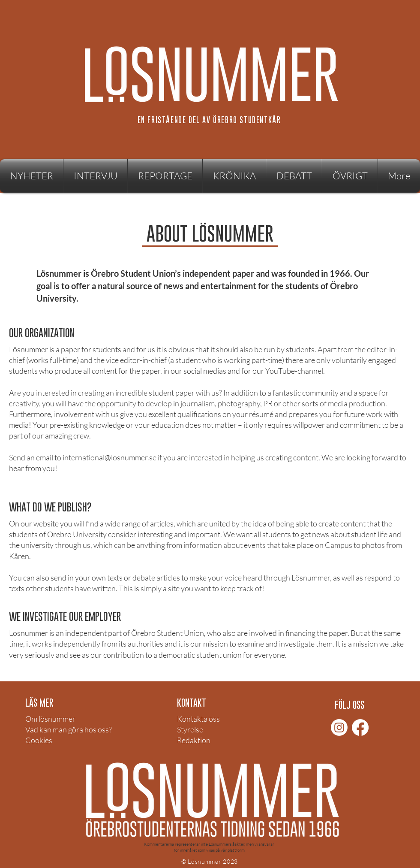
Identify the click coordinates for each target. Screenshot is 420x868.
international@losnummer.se (109, 457)
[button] (350, 176)
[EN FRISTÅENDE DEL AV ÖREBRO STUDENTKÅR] (210, 120)
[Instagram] (339, 727)
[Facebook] (360, 727)
